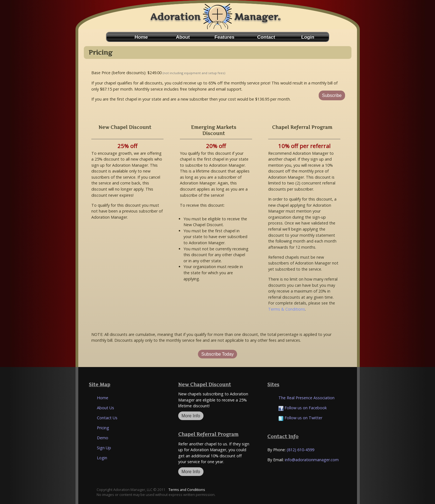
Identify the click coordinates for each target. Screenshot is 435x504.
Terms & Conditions (287, 309)
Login (308, 37)
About (183, 37)
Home (141, 37)
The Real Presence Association (306, 398)
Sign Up (104, 448)
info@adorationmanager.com (312, 460)
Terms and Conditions (187, 490)
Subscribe (332, 95)
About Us (105, 408)
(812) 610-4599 (301, 450)
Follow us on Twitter (300, 418)
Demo (103, 438)
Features (225, 37)
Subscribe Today (217, 354)
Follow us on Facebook (303, 408)
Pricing (103, 428)
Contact (266, 37)
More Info (191, 416)
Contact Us (107, 418)
